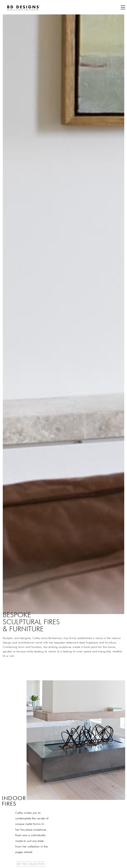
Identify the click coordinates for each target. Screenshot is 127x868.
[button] (30, 864)
